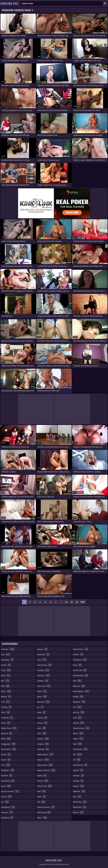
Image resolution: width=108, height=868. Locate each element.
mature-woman (46, 770)
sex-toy (79, 712)
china (6, 723)
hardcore (44, 675)
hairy (42, 660)
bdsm (6, 691)
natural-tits (45, 786)
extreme (7, 776)
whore (78, 812)
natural (43, 781)
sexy (77, 718)
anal (6, 654)
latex (41, 728)
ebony (6, 754)
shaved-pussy (81, 728)
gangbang (8, 807)
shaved (79, 723)
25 (72, 602)
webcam (79, 791)
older (42, 818)
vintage (78, 781)
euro (6, 765)
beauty (6, 697)
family (6, 797)
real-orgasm (81, 691)
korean (42, 723)
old (41, 802)
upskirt (78, 770)
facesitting (8, 781)
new (42, 791)
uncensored (80, 765)
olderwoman (81, 649)
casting (6, 707)
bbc (5, 681)
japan (42, 697)
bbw (6, 686)
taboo (78, 733)
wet (77, 797)
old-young (44, 812)
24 (66, 602)
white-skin (80, 807)
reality (78, 697)
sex (77, 707)
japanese (43, 702)
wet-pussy (80, 802)
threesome (80, 749)
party (77, 665)
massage (43, 749)
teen (78, 744)
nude (42, 797)
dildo (6, 739)
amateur (8, 649)
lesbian (43, 739)
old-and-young (46, 807)
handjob (43, 670)
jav (40, 707)
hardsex (43, 681)
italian (42, 691)
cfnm (6, 712)
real (77, 681)
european (8, 770)
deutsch (7, 733)
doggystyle (8, 744)
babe (6, 675)
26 (77, 602)
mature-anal (45, 765)
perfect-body (80, 675)
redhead (79, 702)
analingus (7, 660)
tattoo (78, 739)
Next (83, 602)
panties (78, 654)
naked (42, 776)
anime (6, 665)
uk (77, 760)
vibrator (79, 776)
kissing (42, 718)
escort (6, 760)
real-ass (79, 686)
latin (42, 733)
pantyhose (80, 660)
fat (5, 802)
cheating (7, 718)
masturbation (45, 754)
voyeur (78, 786)
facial (6, 786)
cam (6, 702)
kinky (42, 712)
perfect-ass (80, 670)
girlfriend (7, 818)
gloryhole (43, 654)
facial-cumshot (10, 791)
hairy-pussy (45, 665)
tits (77, 754)
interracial (44, 686)
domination (9, 749)
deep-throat (9, 728)
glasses (42, 649)
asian (6, 670)
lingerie (43, 744)
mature (43, 760)
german (7, 812)
